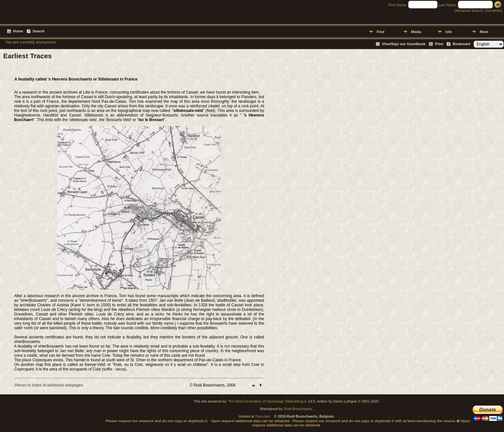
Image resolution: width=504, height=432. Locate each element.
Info (449, 32)
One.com (263, 416)
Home (18, 31)
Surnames (494, 11)
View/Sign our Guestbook (404, 44)
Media (416, 32)
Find (380, 32)
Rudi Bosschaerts (298, 409)
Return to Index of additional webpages (49, 385)
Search (39, 31)
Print (439, 44)
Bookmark (461, 44)
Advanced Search (469, 11)
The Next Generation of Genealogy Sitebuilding (266, 401)
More (484, 32)
